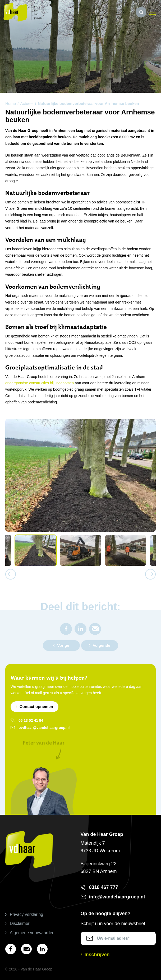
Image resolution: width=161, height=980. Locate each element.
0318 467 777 (104, 887)
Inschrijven (97, 955)
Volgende (102, 645)
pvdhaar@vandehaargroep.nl (44, 728)
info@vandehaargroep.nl (117, 897)
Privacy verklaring (26, 914)
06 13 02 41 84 (31, 720)
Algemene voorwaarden (32, 933)
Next (150, 574)
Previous (11, 574)
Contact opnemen (36, 707)
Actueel (27, 103)
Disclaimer (20, 923)
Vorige (63, 645)
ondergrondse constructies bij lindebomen (40, 383)
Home (11, 103)
